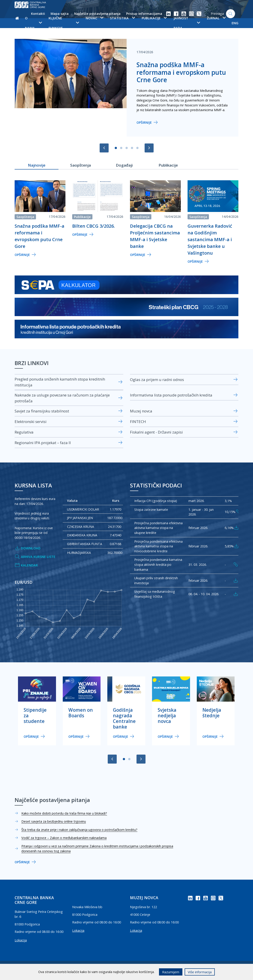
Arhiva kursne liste (35, 557)
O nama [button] (33, 23)
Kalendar (26, 565)
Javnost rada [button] (187, 23)
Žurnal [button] (216, 18)
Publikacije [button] (154, 18)
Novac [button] (94, 18)
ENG (235, 23)
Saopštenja (25, 217)
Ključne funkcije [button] (64, 23)
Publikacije (82, 217)
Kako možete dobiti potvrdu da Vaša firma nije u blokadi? (64, 813)
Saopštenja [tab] (81, 165)
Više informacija (200, 972)
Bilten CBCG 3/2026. (94, 226)
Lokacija (21, 940)
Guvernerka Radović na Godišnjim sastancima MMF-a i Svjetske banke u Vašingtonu (210, 239)
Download (28, 548)
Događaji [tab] (124, 165)
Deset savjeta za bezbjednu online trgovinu (54, 821)
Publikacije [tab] (168, 165)
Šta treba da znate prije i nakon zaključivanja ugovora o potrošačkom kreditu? (79, 830)
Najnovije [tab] (37, 165)
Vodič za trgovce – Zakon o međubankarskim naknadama (64, 838)
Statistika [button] (122, 18)
